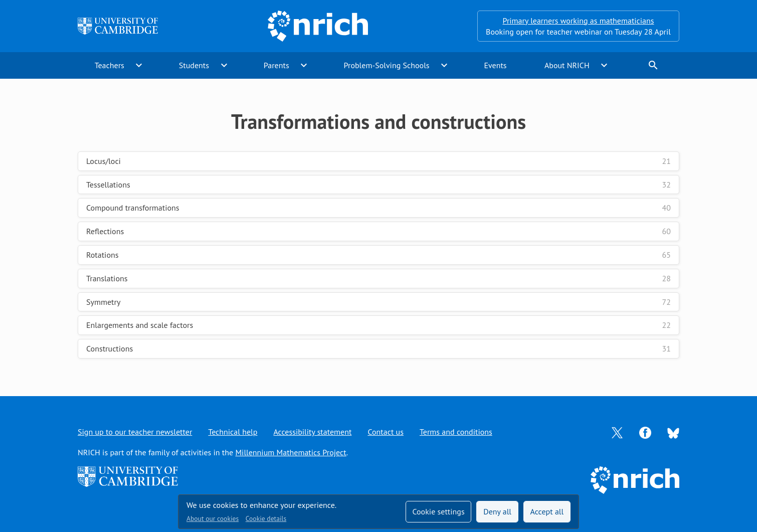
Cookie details (266, 518)
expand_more (139, 65)
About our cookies (213, 518)
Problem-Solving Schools (387, 65)
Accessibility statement (312, 432)
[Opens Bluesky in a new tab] (673, 432)
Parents (276, 65)
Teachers (110, 65)
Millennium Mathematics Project (291, 452)
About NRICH (567, 65)
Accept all (547, 511)
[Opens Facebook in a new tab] (645, 432)
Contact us (386, 432)
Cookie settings (438, 511)
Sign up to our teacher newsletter (135, 432)
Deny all (497, 511)
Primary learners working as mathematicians (579, 21)
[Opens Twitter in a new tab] (617, 432)
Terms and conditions (456, 432)
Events (495, 65)
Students (194, 65)
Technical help (233, 432)
